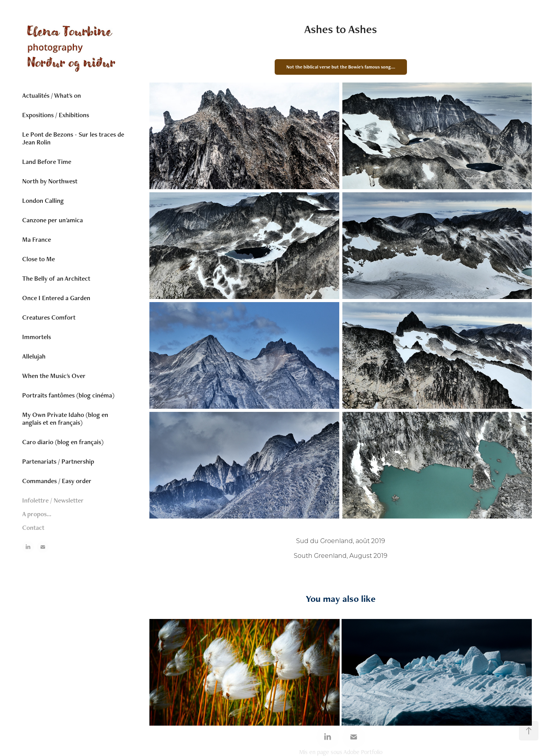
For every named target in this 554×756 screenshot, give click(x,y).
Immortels (37, 337)
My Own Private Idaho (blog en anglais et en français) (65, 418)
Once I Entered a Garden (56, 298)
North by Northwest (50, 181)
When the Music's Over (54, 376)
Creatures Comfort (49, 317)
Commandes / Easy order (57, 481)
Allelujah (34, 356)
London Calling (43, 200)
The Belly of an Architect (56, 278)
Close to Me (39, 259)
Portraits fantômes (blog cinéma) (68, 395)
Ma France (37, 239)
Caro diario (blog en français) (63, 442)
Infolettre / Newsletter (53, 500)
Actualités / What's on (52, 95)
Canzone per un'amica (53, 220)
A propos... (37, 514)
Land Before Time (47, 162)
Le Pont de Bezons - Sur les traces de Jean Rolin (73, 138)
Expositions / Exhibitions (56, 115)
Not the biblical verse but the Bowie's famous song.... (341, 67)
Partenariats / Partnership (58, 461)
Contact (33, 527)
